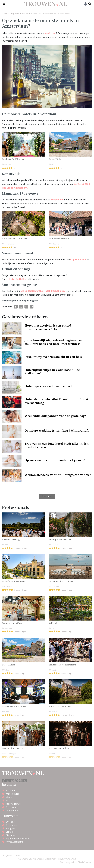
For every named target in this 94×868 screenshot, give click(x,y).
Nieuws (9, 797)
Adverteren (11, 825)
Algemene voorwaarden (18, 838)
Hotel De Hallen (18, 279)
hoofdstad (50, 33)
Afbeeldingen (12, 794)
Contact (10, 832)
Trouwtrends (12, 810)
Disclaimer (11, 835)
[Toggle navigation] (4, 4)
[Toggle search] (90, 4)
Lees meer (47, 496)
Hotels (25, 14)
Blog (8, 800)
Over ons (10, 822)
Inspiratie (15, 14)
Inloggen (10, 828)
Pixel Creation (85, 862)
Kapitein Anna (78, 260)
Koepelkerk (57, 200)
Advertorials (12, 807)
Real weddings (13, 804)
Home (4, 14)
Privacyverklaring (15, 842)
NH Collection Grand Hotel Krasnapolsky (43, 291)
